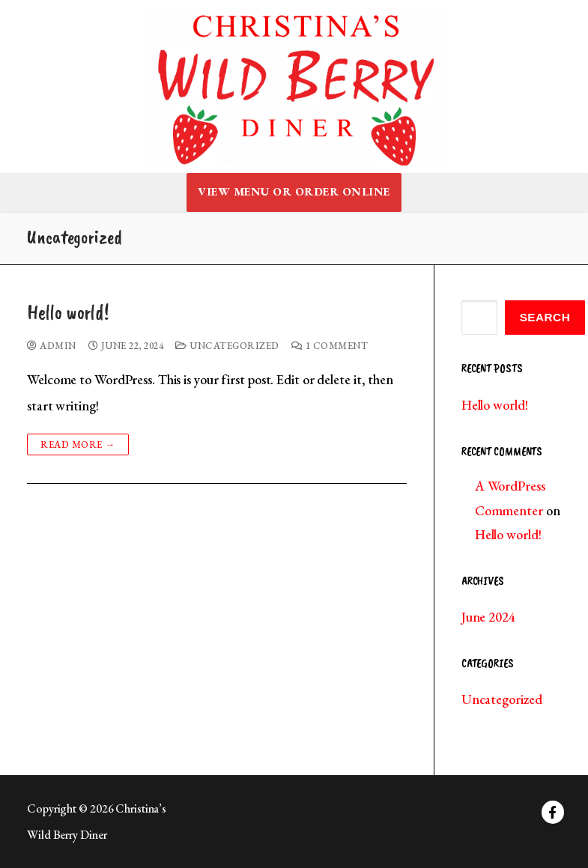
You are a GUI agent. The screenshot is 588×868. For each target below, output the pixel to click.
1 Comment (330, 346)
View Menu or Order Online (294, 192)
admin (52, 346)
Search (545, 317)
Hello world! (68, 313)
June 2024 (488, 617)
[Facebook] (553, 812)
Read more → (78, 444)
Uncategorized (227, 346)
